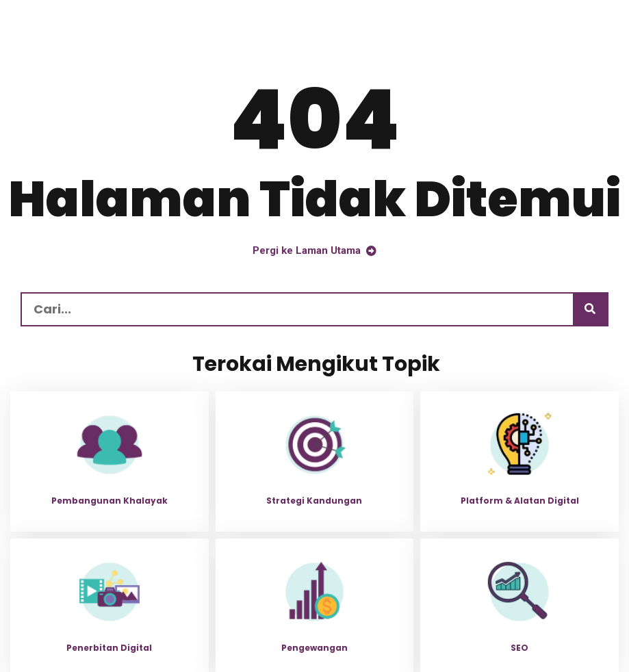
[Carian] (590, 309)
